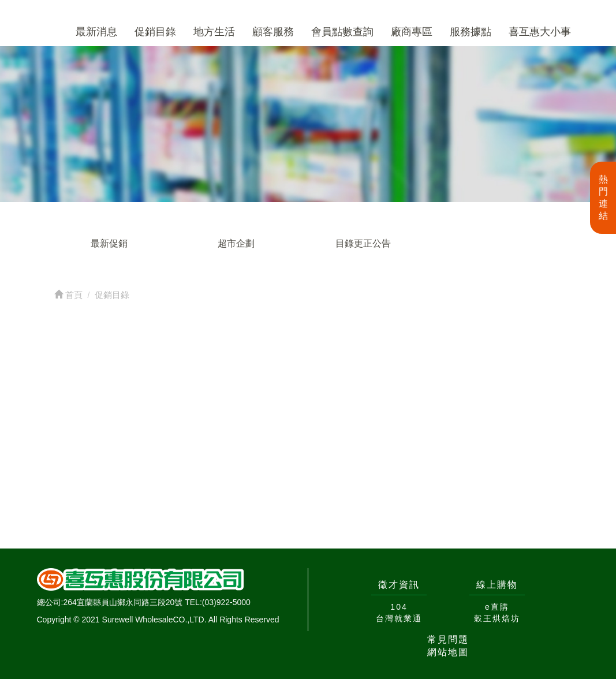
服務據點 (471, 32)
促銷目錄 (155, 32)
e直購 (497, 607)
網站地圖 (448, 652)
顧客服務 (273, 32)
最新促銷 (109, 243)
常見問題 (448, 639)
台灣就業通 (399, 618)
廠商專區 (412, 32)
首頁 (68, 295)
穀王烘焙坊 (497, 618)
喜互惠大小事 (540, 32)
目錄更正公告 (363, 243)
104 (399, 607)
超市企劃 (236, 243)
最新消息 (96, 32)
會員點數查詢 (342, 32)
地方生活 (214, 32)
